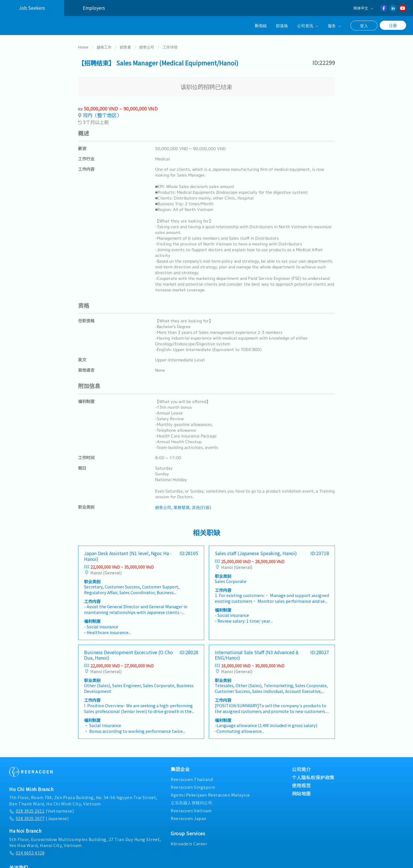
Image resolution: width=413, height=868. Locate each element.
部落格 (282, 25)
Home (83, 47)
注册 (393, 25)
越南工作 (104, 47)
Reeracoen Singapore (193, 787)
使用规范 (301, 785)
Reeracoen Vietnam (191, 810)
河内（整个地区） (102, 115)
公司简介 (301, 769)
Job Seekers (32, 8)
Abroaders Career (189, 843)
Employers (94, 8)
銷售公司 (147, 47)
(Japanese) (39, 818)
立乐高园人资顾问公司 (191, 802)
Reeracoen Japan (189, 818)
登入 (364, 26)
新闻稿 (261, 25)
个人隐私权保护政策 (313, 777)
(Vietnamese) (41, 811)
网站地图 (301, 793)
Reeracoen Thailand (192, 779)
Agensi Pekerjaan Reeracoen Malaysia (210, 795)
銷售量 (125, 47)
